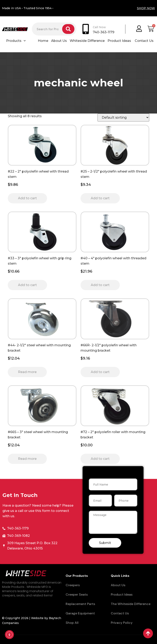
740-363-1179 (104, 32)
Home (43, 41)
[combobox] (47, 29)
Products (16, 41)
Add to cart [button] (27, 198)
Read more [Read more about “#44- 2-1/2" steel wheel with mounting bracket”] (27, 372)
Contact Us (144, 41)
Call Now (99, 27)
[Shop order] (123, 118)
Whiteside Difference (87, 41)
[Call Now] (86, 29)
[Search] (68, 29)
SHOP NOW (146, 8)
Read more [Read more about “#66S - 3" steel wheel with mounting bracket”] (27, 459)
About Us (59, 41)
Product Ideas (120, 41)
